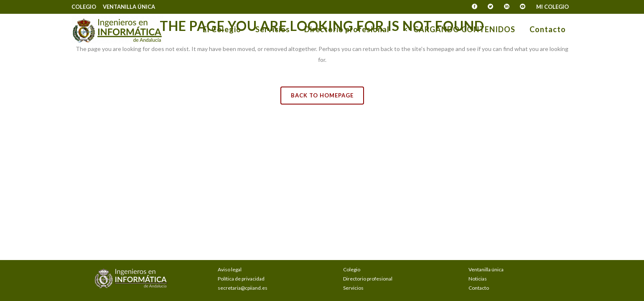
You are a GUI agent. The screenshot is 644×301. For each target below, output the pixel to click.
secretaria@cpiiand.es (243, 288)
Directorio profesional (368, 279)
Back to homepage (322, 95)
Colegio (84, 7)
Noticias (478, 279)
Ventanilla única (129, 7)
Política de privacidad (241, 279)
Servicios (353, 288)
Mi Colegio (552, 7)
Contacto (479, 288)
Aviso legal (230, 269)
